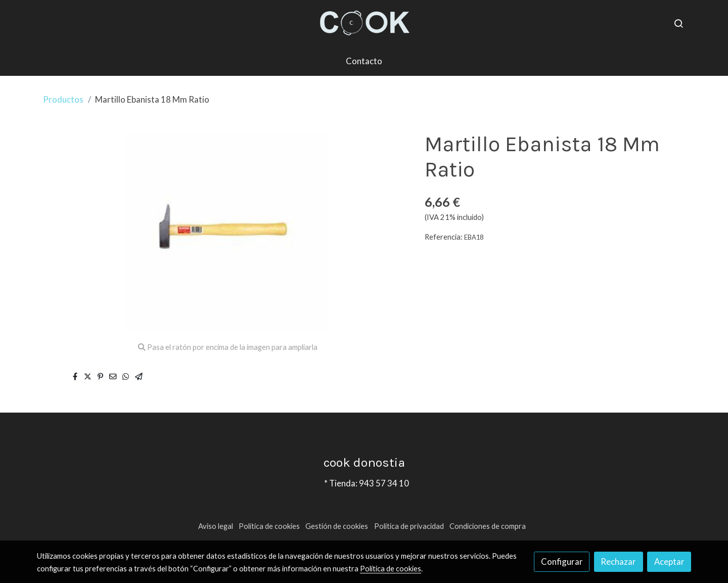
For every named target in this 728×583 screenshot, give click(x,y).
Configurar (562, 562)
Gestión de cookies (337, 526)
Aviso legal (216, 526)
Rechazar (618, 562)
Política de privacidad (409, 526)
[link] (364, 23)
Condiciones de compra (488, 526)
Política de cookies (269, 526)
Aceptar (669, 562)
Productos (63, 99)
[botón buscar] (678, 23)
